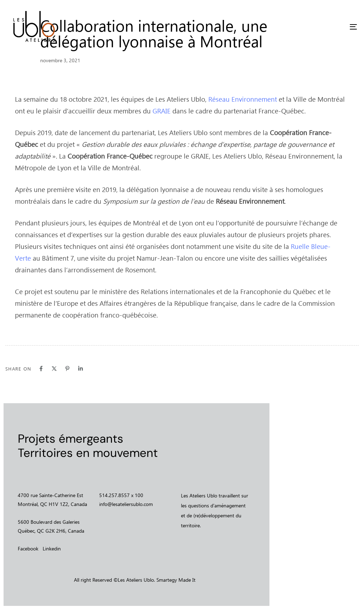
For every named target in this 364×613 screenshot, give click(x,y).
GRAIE (162, 111)
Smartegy (167, 580)
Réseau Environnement (243, 99)
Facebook (28, 548)
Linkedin (52, 548)
